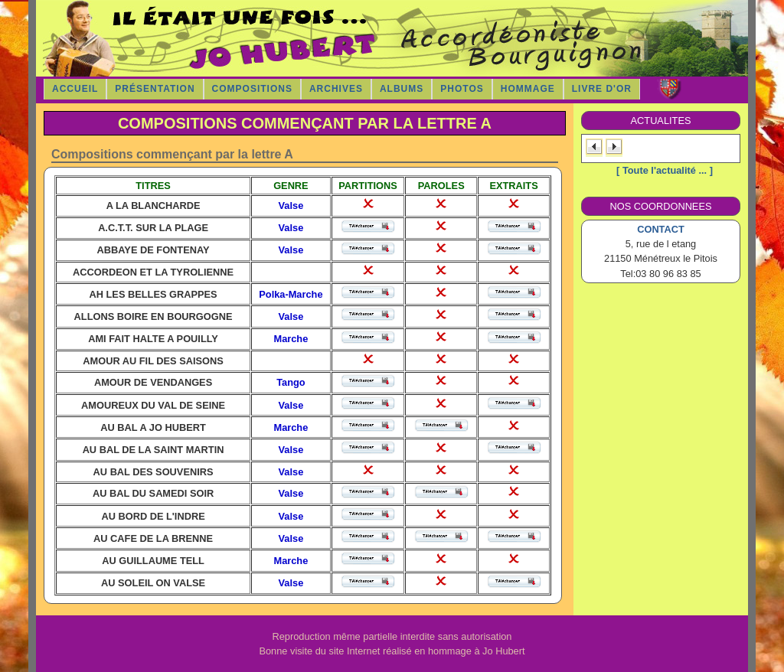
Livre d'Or (602, 89)
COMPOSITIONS (252, 89)
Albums (402, 89)
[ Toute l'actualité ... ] (665, 170)
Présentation (155, 89)
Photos (462, 89)
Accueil (75, 89)
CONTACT (661, 229)
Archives (336, 89)
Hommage (528, 89)
